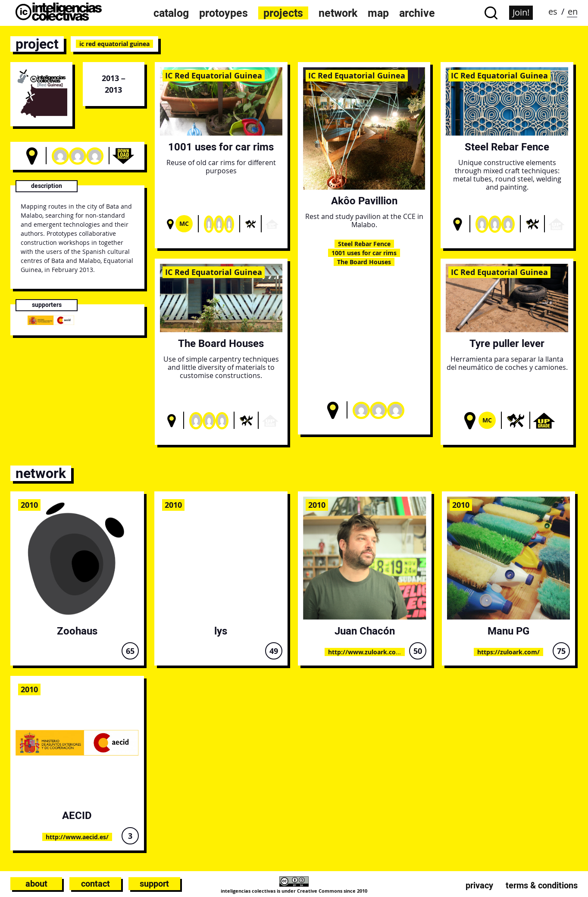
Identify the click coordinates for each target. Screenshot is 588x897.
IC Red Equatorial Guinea (214, 75)
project (37, 44)
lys (221, 631)
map (378, 13)
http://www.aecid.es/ (77, 837)
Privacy (479, 885)
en (573, 11)
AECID (77, 815)
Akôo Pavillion (364, 201)
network (338, 13)
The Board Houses (364, 262)
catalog (171, 13)
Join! (521, 12)
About (36, 884)
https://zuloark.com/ (508, 652)
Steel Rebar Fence (364, 244)
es (553, 11)
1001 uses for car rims (221, 147)
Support (154, 884)
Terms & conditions (542, 885)
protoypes (224, 13)
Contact (95, 884)
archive (417, 13)
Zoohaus (77, 631)
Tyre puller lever (507, 343)
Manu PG (508, 631)
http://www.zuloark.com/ (366, 652)
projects (283, 13)
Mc (184, 223)
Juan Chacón (365, 631)
